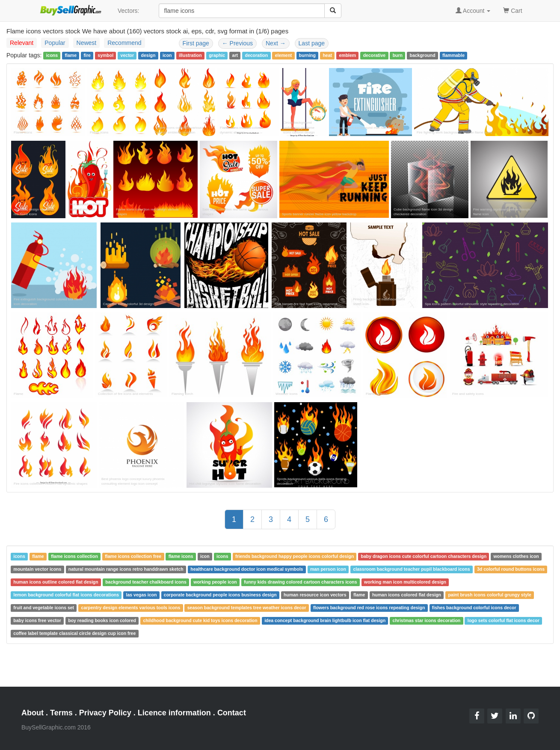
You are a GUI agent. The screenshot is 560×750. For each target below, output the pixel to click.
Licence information (174, 713)
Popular (55, 43)
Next (276, 43)
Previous (237, 43)
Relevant (22, 43)
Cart (513, 10)
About (33, 713)
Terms (61, 713)
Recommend (124, 43)
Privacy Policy (105, 713)
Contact (232, 713)
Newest (87, 43)
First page (196, 43)
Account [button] (473, 11)
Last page (312, 43)
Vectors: (129, 11)
